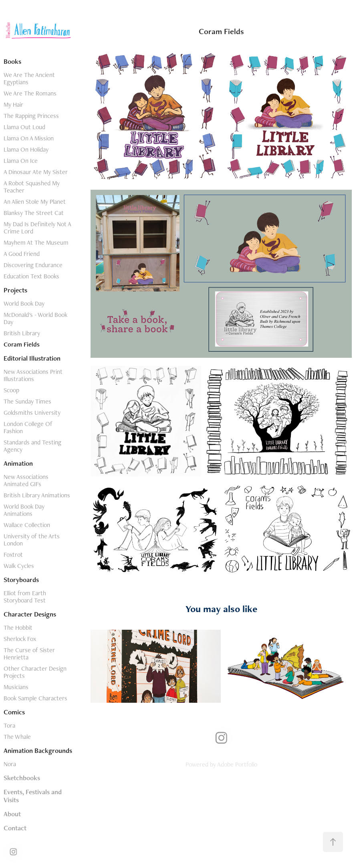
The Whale (17, 737)
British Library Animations (37, 495)
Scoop (11, 390)
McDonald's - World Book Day (35, 318)
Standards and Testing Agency (32, 446)
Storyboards (21, 580)
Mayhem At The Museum (36, 242)
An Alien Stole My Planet (35, 202)
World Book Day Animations (24, 510)
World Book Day (24, 303)
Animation (18, 463)
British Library (22, 333)
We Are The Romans (30, 93)
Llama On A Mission (29, 138)
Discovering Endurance (33, 265)
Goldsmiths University (32, 413)
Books (12, 61)
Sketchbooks (22, 778)
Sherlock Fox (20, 639)
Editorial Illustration (32, 358)
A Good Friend (22, 254)
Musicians (16, 687)
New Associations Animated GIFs (26, 480)
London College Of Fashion (28, 427)
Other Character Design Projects (35, 672)
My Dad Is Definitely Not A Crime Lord (37, 228)
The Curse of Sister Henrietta (29, 654)
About (12, 814)
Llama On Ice (21, 161)
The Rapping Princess (31, 116)
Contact (15, 828)
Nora (10, 764)
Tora (9, 725)
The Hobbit (18, 628)
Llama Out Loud (24, 127)
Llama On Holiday (26, 149)
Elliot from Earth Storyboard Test (25, 597)
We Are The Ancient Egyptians (29, 78)
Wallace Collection (27, 525)
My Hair (13, 104)
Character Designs (30, 614)
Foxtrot (13, 555)
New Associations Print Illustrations (33, 375)
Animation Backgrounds (38, 750)
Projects (15, 290)
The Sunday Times (27, 401)
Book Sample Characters (35, 698)
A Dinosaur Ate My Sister (36, 172)
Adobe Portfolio (237, 764)
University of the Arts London (32, 540)
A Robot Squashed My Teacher (32, 187)
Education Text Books (31, 276)
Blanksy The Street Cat (34, 213)
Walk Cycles (19, 566)
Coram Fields (22, 344)
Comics (14, 712)
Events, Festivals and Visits (33, 796)
